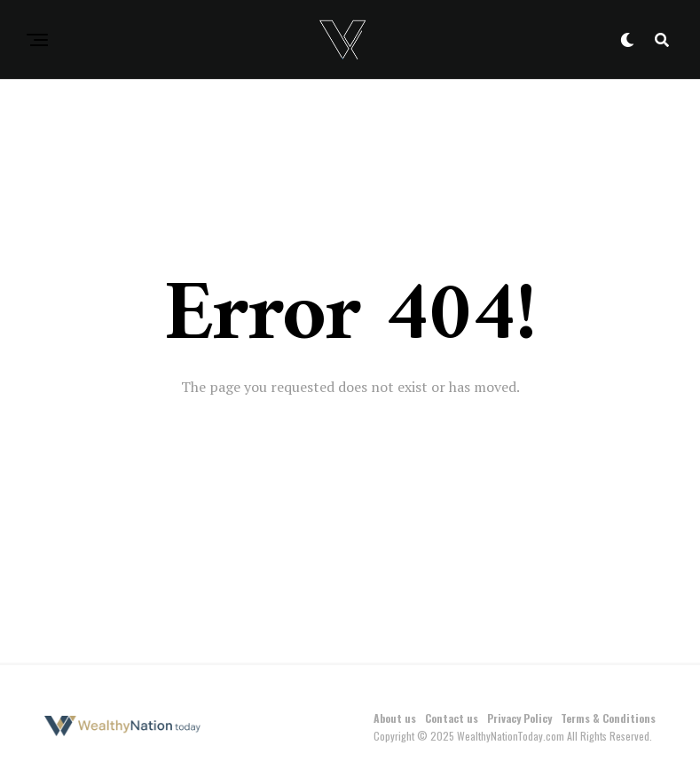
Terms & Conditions (608, 718)
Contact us (452, 718)
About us (395, 718)
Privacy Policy (519, 718)
